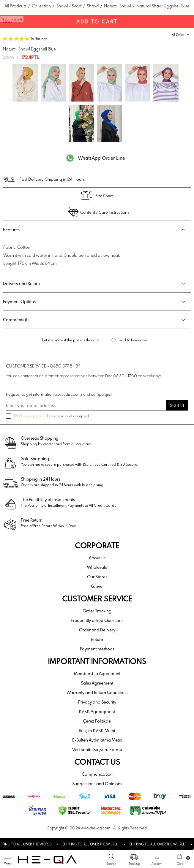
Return (97, 639)
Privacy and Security (97, 702)
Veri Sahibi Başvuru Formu (97, 749)
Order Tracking (97, 611)
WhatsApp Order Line (102, 158)
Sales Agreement (97, 683)
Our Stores (97, 577)
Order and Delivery (97, 630)
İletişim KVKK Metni (97, 730)
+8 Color (178, 35)
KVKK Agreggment (97, 711)
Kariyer (97, 586)
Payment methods (97, 649)
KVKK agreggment (29, 416)
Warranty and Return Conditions (97, 692)
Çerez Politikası (97, 721)
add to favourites (133, 340)
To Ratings (39, 39)
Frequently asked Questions (97, 620)
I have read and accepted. (48, 416)
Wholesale (97, 567)
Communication (97, 774)
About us (97, 558)
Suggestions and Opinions (97, 784)
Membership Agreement (97, 673)
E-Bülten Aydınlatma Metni (97, 740)
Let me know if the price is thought (71, 340)
